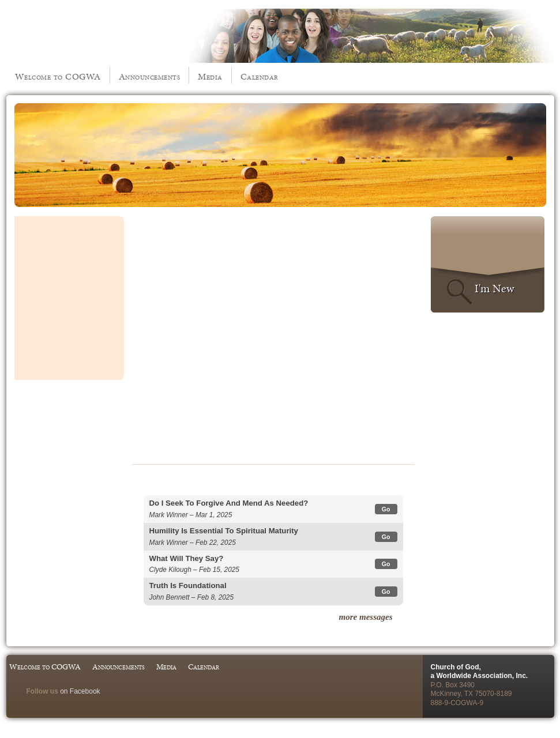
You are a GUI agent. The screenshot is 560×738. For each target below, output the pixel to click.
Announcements (150, 76)
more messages (366, 617)
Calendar (260, 76)
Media (210, 76)
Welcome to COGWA (58, 76)
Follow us (42, 691)
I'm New (495, 288)
